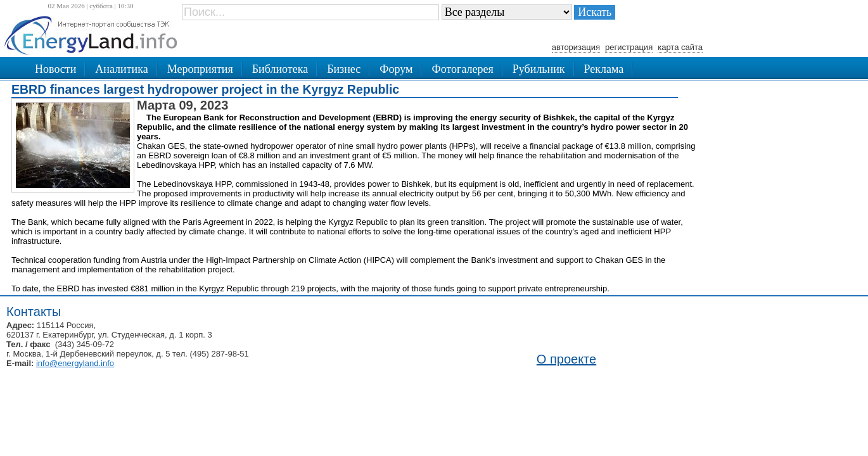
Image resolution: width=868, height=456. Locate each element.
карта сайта (680, 47)
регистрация (629, 47)
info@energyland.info (75, 363)
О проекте (566, 359)
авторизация (576, 47)
